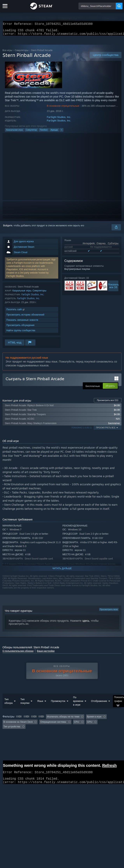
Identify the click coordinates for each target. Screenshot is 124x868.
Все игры (7, 53)
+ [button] (62, 132)
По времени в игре (78, 703)
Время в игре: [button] (95, 719)
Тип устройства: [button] (12, 729)
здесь (86, 623)
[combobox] (97, 6)
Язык (40, 703)
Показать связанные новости (22, 322)
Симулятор (31, 132)
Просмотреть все (108, 403)
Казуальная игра (15, 132)
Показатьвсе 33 (113, 288)
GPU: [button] (90, 724)
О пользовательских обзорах (18, 653)
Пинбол (44, 132)
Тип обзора (9, 703)
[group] (62, 724)
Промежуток (58, 703)
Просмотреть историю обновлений (25, 317)
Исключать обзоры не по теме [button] (63, 719)
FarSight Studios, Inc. (59, 119)
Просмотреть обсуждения (20, 327)
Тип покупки (25, 703)
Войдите (8, 228)
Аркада (54, 132)
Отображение (99, 703)
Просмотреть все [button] (106, 430)
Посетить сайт (16, 312)
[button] (19, 719)
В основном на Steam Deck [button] (18, 724)
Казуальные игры (22, 293)
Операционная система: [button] (53, 724)
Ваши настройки (46, 653)
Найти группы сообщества (21, 333)
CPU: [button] (77, 724)
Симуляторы (22, 53)
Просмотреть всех (109, 612)
